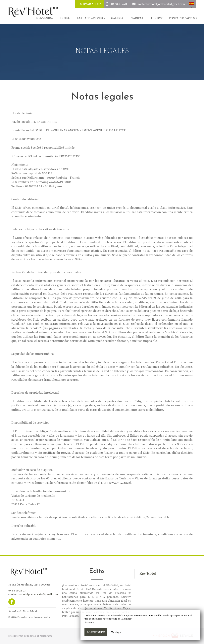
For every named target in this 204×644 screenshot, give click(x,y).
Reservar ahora (89, 4)
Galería (117, 18)
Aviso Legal (15, 611)
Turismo (157, 18)
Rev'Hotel (148, 574)
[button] (191, 4)
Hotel (65, 18)
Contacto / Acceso (183, 18)
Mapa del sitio (31, 611)
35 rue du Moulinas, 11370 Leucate (29, 585)
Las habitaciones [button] (91, 18)
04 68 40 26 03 (120, 4)
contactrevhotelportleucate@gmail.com (161, 4)
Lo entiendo (96, 632)
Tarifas (137, 18)
